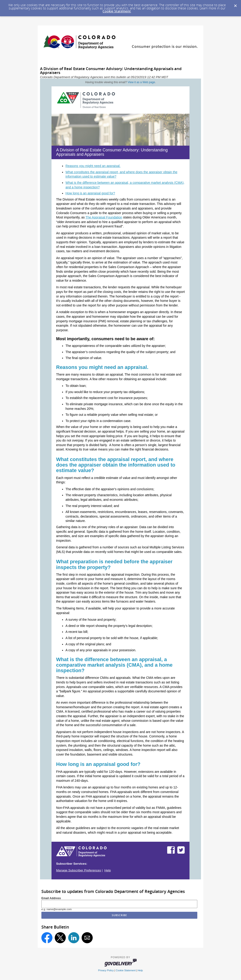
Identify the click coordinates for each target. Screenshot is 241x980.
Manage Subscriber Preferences (79, 870)
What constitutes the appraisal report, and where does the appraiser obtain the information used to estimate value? (116, 465)
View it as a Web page (141, 82)
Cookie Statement (117, 11)
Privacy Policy (106, 970)
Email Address (51, 898)
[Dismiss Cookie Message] (235, 4)
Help (108, 870)
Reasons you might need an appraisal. (93, 166)
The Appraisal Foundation (104, 217)
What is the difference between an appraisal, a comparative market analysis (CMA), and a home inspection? (114, 665)
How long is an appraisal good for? (90, 193)
